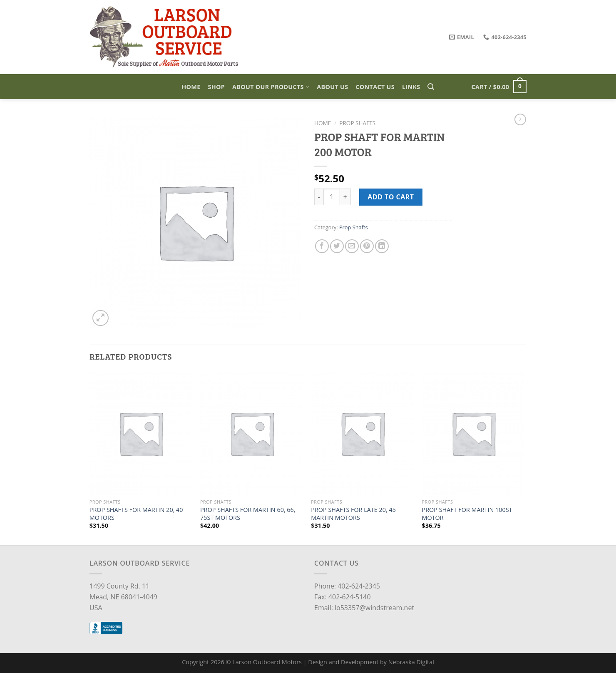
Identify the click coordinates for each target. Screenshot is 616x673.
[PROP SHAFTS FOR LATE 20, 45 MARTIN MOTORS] (362, 433)
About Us (332, 87)
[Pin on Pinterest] (367, 246)
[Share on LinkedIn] (382, 246)
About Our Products (271, 87)
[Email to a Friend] (352, 246)
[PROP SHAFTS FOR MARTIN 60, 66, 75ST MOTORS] (252, 433)
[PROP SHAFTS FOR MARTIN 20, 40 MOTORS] (141, 433)
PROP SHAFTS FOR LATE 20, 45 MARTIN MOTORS (353, 514)
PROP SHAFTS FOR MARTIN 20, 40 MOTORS (136, 514)
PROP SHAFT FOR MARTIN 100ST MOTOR (467, 514)
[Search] (431, 87)
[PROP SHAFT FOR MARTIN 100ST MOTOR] (473, 433)
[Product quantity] (332, 197)
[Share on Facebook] (322, 246)
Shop (217, 87)
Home (191, 87)
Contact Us (375, 87)
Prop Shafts (357, 123)
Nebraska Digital (411, 662)
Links (411, 87)
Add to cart (391, 197)
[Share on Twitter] (337, 246)
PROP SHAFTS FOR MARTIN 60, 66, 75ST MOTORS (248, 514)
